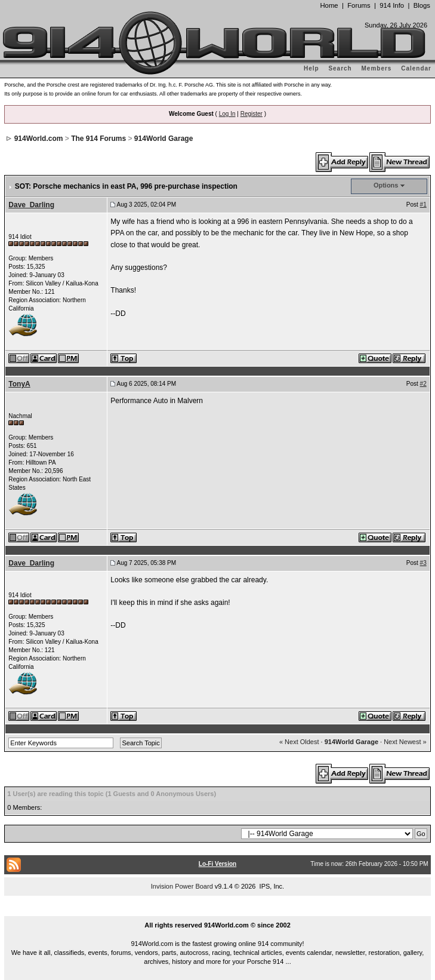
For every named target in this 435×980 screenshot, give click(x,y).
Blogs (422, 5)
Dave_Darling (31, 205)
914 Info (392, 5)
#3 (423, 563)
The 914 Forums (98, 139)
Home (329, 5)
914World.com (39, 139)
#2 (423, 384)
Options (386, 185)
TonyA (19, 384)
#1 (423, 205)
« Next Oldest (299, 742)
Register (252, 114)
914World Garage (163, 139)
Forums (359, 5)
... (218, 912)
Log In (227, 114)
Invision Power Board (182, 886)
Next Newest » (405, 742)
